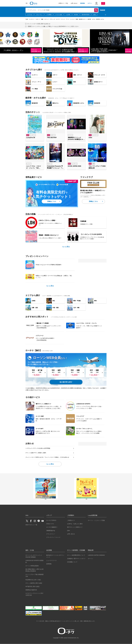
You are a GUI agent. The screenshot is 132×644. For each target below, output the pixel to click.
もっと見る (66, 247)
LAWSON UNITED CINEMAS (96, 555)
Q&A (68, 531)
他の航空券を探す (66, 382)
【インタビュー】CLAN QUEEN (91, 234)
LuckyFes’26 (31, 138)
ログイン (90, 3)
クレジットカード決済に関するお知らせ (39, 24)
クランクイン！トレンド (53, 537)
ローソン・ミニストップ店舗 (96, 520)
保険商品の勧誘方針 (31, 590)
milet (90, 138)
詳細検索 (102, 10)
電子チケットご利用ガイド (75, 527)
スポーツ (38, 19)
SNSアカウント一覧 (31, 525)
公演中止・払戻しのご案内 (75, 524)
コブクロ (30, 15)
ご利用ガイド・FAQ (63, 3)
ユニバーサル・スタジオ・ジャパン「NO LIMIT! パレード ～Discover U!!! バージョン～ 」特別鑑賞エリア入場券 (35, 167)
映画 (77, 19)
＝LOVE (68, 15)
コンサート (32, 19)
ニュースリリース (51, 560)
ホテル (94, 19)
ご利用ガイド (71, 520)
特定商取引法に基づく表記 (33, 580)
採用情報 (49, 564)
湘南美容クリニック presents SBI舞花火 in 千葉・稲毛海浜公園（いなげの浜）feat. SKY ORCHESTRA (76, 139)
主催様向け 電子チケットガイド (76, 559)
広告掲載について (72, 562)
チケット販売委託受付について (76, 555)
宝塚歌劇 (83, 221)
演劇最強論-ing (51, 531)
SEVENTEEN (86, 15)
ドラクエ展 (58, 15)
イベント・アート (65, 19)
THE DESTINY (52, 138)
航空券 (89, 19)
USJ (95, 15)
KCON (76, 15)
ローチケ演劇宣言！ (52, 527)
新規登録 (82, 3)
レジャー (73, 19)
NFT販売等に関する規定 (32, 586)
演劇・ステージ (45, 19)
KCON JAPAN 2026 (74, 166)
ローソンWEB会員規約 (32, 566)
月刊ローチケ (50, 524)
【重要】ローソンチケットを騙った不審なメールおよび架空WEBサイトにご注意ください (53, 26)
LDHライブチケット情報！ (48, 220)
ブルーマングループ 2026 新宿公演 (97, 167)
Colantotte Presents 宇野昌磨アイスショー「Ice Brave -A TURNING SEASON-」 (55, 167)
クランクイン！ (51, 534)
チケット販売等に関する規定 (34, 583)
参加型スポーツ (83, 19)
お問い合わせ (74, 3)
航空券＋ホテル (100, 19)
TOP (27, 19)
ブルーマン (39, 15)
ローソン (90, 559)
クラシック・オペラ (55, 19)
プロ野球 (49, 15)
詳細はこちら (52, 201)
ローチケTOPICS (51, 520)
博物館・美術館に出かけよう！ (49, 235)
